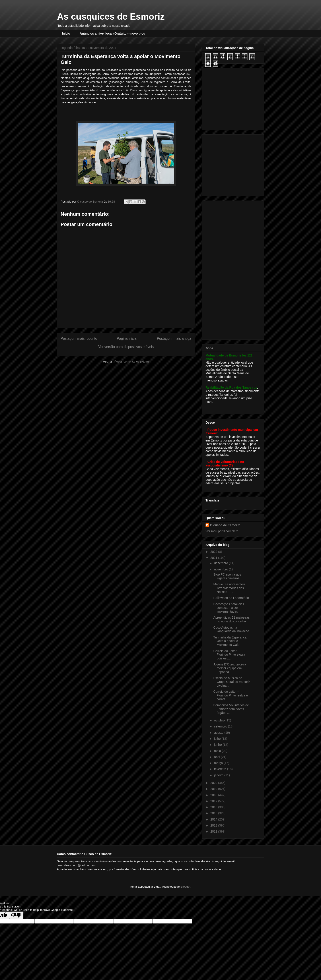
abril (217, 757)
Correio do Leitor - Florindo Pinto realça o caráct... (231, 695)
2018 (214, 795)
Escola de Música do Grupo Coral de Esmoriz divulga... (232, 682)
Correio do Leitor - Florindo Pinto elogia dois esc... (229, 655)
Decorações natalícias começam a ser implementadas (229, 608)
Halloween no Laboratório (231, 598)
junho (218, 745)
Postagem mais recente (79, 339)
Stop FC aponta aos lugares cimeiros (227, 576)
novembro (221, 569)
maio (218, 751)
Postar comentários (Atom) (132, 362)
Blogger (185, 887)
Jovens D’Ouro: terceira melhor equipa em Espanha (230, 668)
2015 (214, 813)
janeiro (219, 775)
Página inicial (127, 339)
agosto (219, 733)
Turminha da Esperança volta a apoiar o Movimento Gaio (230, 641)
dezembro (221, 563)
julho (218, 739)
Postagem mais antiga (174, 339)
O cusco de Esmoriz (225, 525)
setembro (221, 726)
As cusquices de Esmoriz (111, 17)
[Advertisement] (233, 98)
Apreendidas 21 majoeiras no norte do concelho (231, 619)
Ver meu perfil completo (222, 531)
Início (66, 33)
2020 (214, 783)
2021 (214, 558)
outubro (220, 720)
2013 (214, 825)
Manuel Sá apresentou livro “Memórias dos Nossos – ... (229, 588)
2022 (214, 552)
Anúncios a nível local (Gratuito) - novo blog (113, 33)
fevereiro (220, 769)
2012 (214, 831)
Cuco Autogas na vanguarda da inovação (231, 629)
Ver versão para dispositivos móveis (126, 347)
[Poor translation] (16, 915)
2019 (214, 789)
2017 (214, 801)
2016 (214, 807)
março (219, 763)
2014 (214, 819)
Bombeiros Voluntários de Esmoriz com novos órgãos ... (231, 709)
